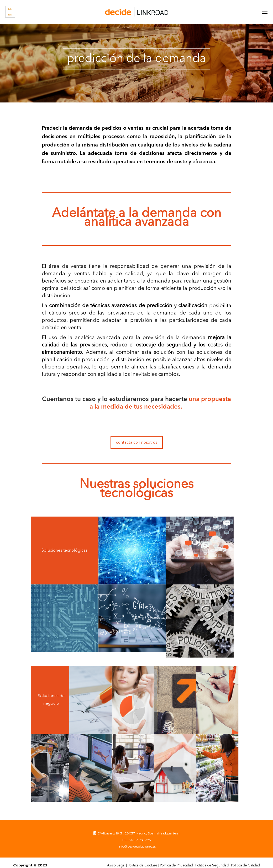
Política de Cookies (143, 860)
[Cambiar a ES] (10, 9)
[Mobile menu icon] (265, 12)
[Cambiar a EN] (10, 15)
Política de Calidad (245, 860)
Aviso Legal (116, 860)
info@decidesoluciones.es (137, 841)
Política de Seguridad (212, 860)
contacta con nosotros (137, 442)
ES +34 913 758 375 (136, 835)
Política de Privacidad (176, 860)
